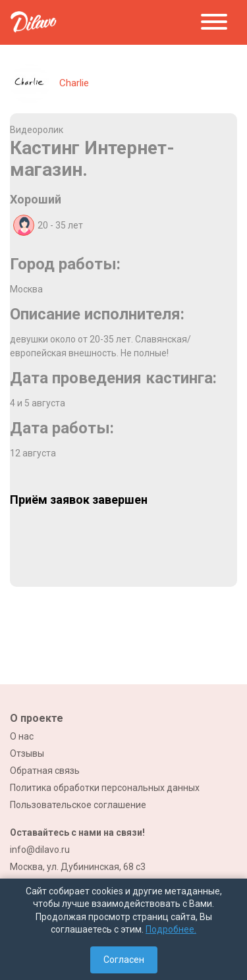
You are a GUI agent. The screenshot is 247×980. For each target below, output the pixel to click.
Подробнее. (171, 929)
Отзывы (27, 753)
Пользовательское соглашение (78, 805)
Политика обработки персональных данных (105, 788)
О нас (22, 736)
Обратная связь (45, 771)
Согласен (124, 960)
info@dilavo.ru (40, 850)
